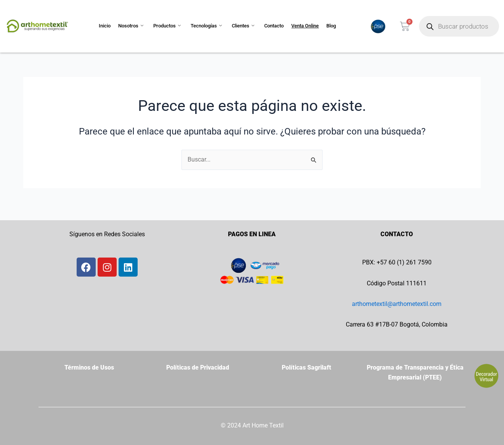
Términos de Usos (89, 367)
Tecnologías (206, 26)
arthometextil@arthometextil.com (397, 304)
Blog (331, 26)
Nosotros (131, 26)
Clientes (243, 26)
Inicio (105, 26)
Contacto (274, 26)
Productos (167, 26)
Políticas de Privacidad (198, 367)
